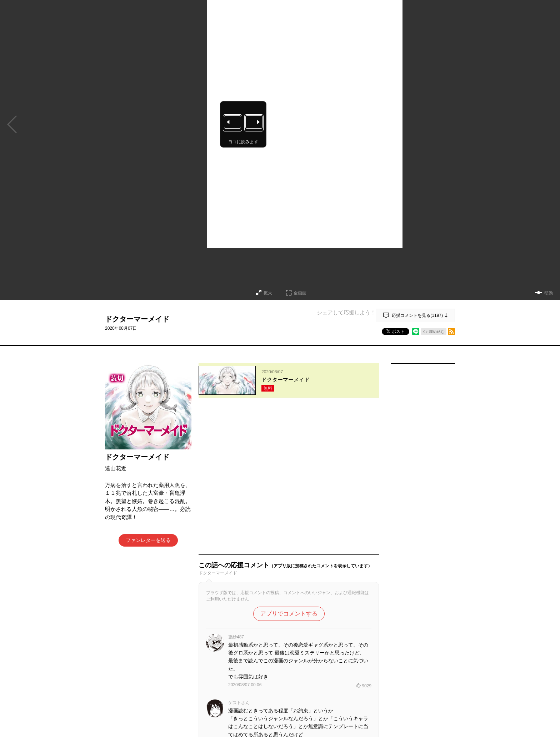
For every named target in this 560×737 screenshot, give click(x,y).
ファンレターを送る (148, 540)
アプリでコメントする (289, 471)
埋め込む (437, 332)
